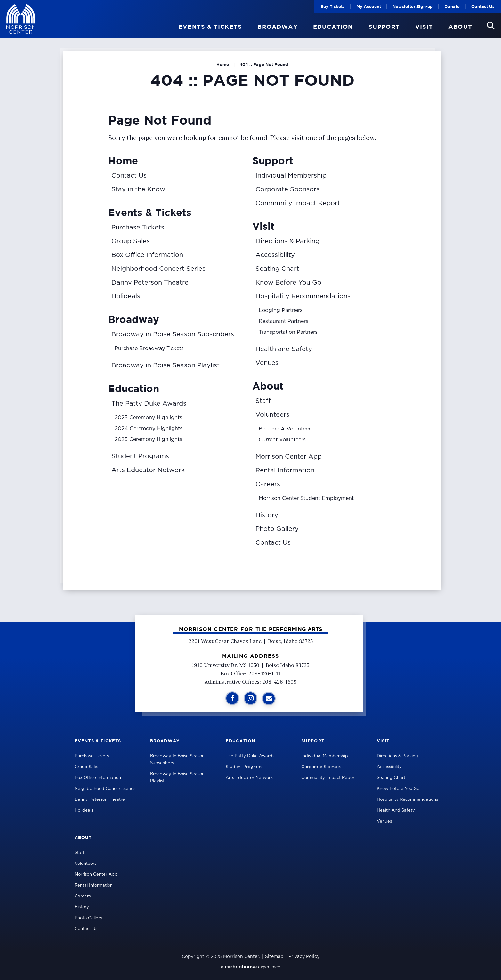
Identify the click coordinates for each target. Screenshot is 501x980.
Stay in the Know (138, 189)
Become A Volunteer (285, 429)
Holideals (126, 296)
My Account (369, 6)
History (267, 515)
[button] (491, 26)
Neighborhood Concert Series (158, 269)
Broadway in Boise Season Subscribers (173, 334)
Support (384, 27)
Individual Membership (291, 176)
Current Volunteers (282, 440)
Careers (268, 484)
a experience (250, 967)
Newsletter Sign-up (413, 6)
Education (333, 27)
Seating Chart (277, 269)
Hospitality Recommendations (303, 296)
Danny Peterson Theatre (150, 283)
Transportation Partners (288, 332)
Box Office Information (147, 255)
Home (223, 64)
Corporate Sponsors (287, 189)
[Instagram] (250, 698)
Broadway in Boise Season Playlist (166, 365)
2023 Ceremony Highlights (148, 439)
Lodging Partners (281, 310)
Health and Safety (284, 349)
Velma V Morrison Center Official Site (21, 19)
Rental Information (285, 470)
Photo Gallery (277, 529)
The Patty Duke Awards (149, 404)
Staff (263, 401)
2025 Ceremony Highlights (148, 418)
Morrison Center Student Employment (306, 498)
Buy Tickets (333, 6)
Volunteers (272, 415)
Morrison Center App (289, 457)
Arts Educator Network (148, 470)
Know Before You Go (288, 283)
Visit (424, 27)
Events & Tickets (210, 27)
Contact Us (483, 6)
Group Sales (131, 241)
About (460, 27)
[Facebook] (232, 698)
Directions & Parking (287, 241)
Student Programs (140, 456)
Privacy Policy (304, 957)
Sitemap (274, 957)
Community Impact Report (298, 203)
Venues (267, 363)
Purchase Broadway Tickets (149, 349)
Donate (452, 6)
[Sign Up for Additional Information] (269, 699)
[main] (250, 311)
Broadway (278, 27)
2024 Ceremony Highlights (149, 429)
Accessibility (275, 255)
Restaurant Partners (283, 321)
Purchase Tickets (138, 228)
